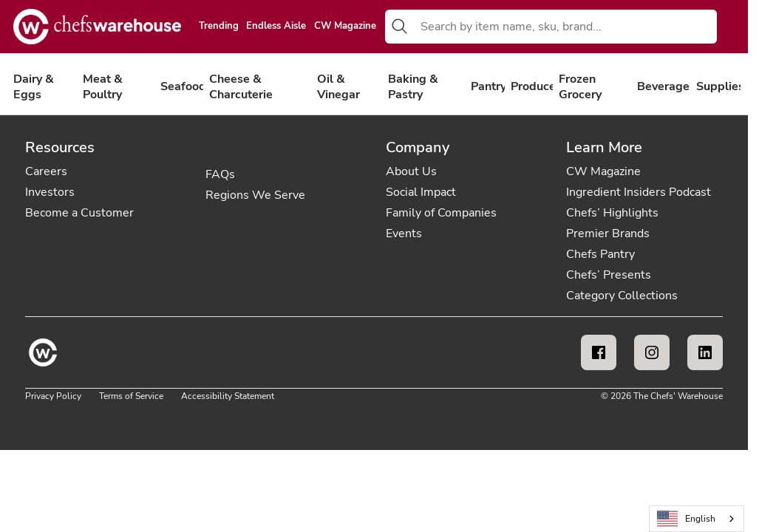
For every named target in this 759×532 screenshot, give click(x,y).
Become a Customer (79, 213)
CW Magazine (345, 27)
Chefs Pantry (600, 254)
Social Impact (421, 192)
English (687, 519)
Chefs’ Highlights (612, 213)
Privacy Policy (53, 396)
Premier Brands (608, 233)
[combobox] (566, 27)
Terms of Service (131, 396)
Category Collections (622, 296)
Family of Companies (441, 213)
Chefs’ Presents (609, 275)
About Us (411, 171)
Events (404, 233)
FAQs (220, 174)
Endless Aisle (276, 27)
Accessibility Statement (228, 396)
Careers (46, 171)
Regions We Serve (255, 195)
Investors (50, 192)
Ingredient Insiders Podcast (639, 192)
